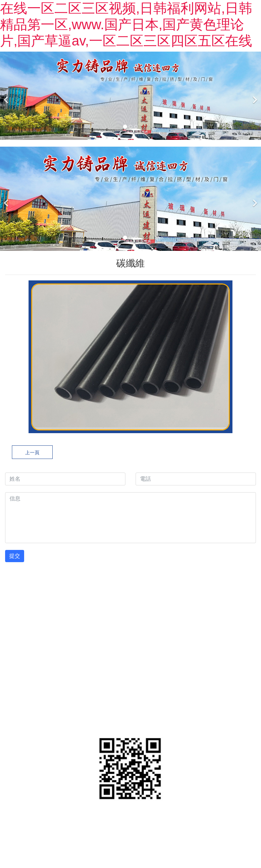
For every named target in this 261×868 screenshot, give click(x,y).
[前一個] (7, 96)
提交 (15, 556)
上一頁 (32, 453)
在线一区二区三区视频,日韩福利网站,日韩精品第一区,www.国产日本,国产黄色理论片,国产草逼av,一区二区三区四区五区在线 (126, 24)
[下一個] (254, 96)
